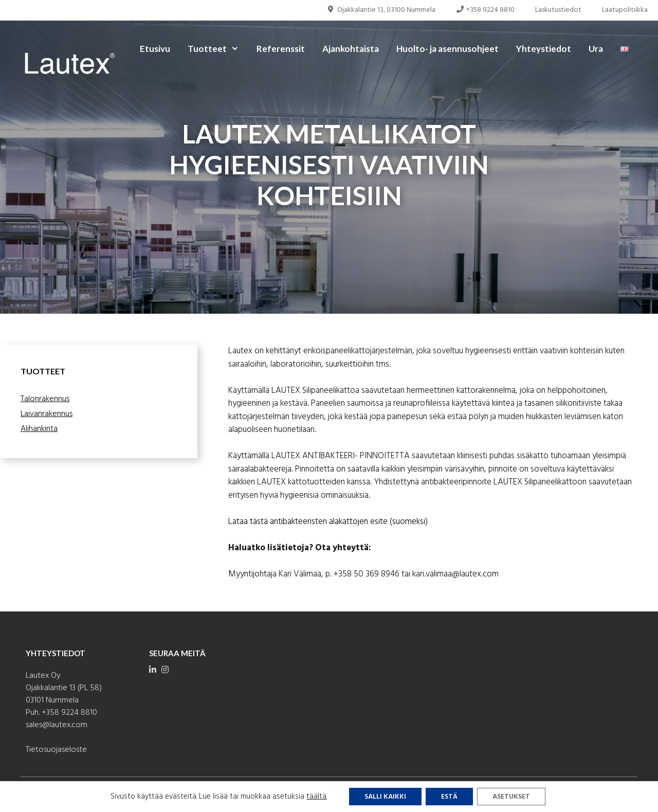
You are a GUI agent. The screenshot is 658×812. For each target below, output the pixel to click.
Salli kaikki (385, 797)
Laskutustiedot (558, 10)
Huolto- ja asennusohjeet (447, 49)
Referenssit (281, 49)
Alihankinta (39, 429)
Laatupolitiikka (625, 10)
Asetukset (511, 797)
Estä (449, 797)
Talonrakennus (45, 399)
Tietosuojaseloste (56, 750)
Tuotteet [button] (218, 49)
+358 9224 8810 (486, 10)
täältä (316, 797)
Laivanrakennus (47, 414)
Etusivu (155, 49)
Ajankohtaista (351, 49)
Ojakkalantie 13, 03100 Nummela (381, 10)
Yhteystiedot (544, 49)
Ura (596, 49)
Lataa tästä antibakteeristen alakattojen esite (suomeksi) (328, 522)
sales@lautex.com (57, 725)
